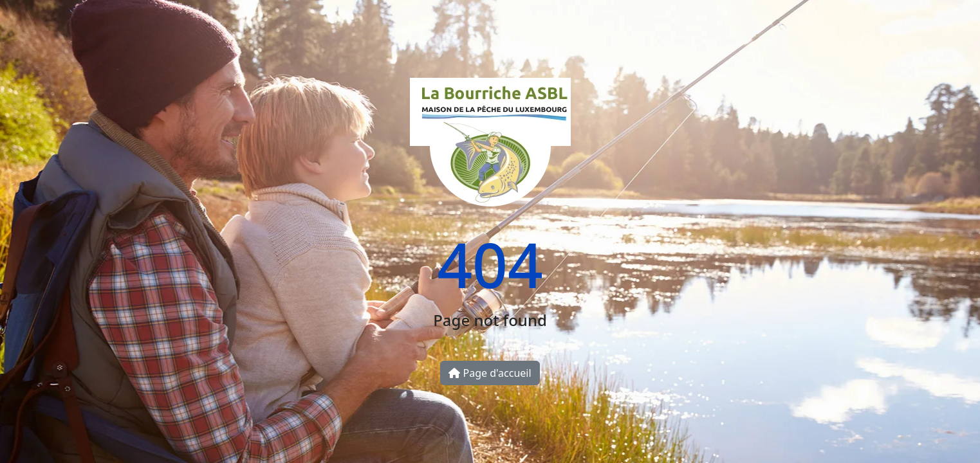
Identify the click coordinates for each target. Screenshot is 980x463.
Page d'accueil (490, 373)
